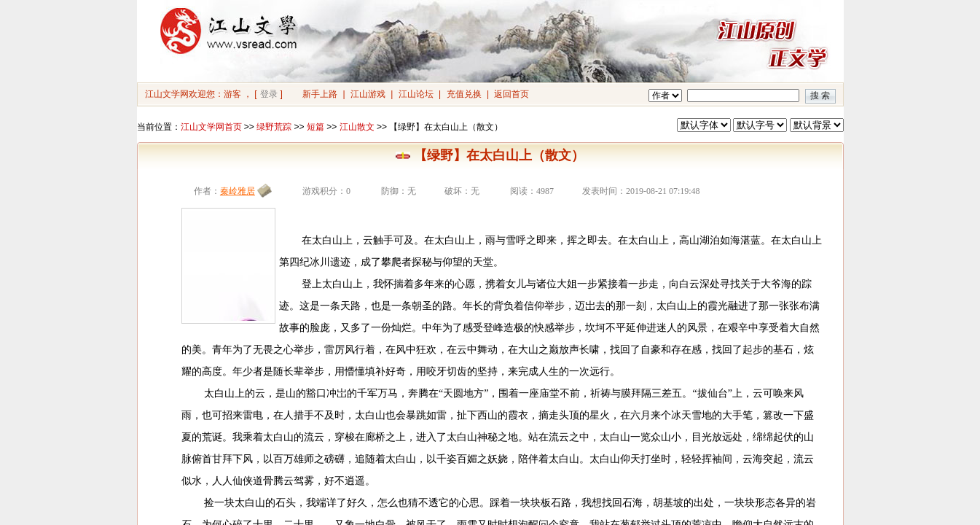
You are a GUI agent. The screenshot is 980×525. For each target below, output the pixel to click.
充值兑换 (464, 94)
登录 (269, 94)
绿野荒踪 (274, 127)
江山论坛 (416, 94)
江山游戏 (368, 94)
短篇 (315, 127)
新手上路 (320, 94)
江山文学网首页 (211, 127)
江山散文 (357, 127)
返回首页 (511, 94)
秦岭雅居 (238, 191)
